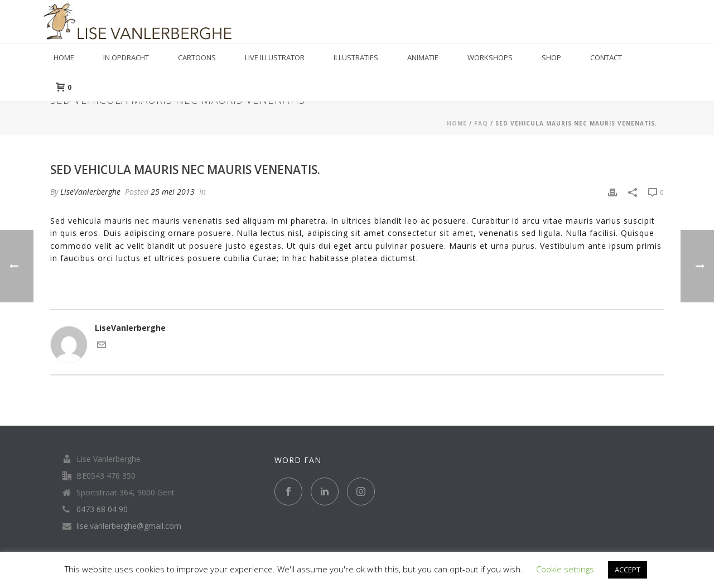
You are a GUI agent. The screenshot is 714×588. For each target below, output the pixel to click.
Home (64, 57)
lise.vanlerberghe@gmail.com (129, 526)
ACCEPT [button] (628, 570)
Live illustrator (275, 57)
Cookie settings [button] (565, 569)
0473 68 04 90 (102, 509)
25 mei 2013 (173, 192)
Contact (606, 57)
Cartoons (197, 57)
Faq (481, 123)
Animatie (423, 57)
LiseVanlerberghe (90, 192)
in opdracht (126, 57)
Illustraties (356, 57)
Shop (551, 57)
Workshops (490, 57)
